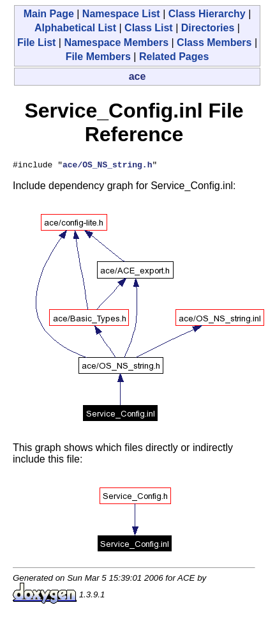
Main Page (49, 14)
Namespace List (121, 14)
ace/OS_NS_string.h (107, 166)
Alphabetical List (75, 28)
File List (36, 42)
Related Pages (174, 57)
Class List (149, 28)
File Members (98, 57)
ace (138, 76)
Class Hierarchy (207, 14)
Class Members (214, 42)
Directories (208, 28)
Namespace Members (116, 42)
